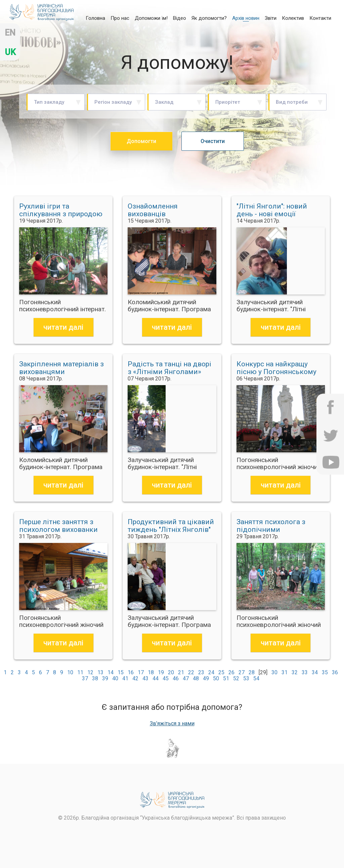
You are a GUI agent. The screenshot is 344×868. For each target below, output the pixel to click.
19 (161, 672)
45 (166, 678)
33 (305, 672)
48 (196, 678)
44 (156, 678)
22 (191, 672)
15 (121, 672)
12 (90, 672)
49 (206, 678)
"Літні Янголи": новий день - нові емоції (272, 210)
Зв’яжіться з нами (172, 724)
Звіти (271, 18)
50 (216, 678)
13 (100, 672)
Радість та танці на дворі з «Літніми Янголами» (169, 368)
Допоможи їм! (151, 18)
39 (105, 678)
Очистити (213, 141)
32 (295, 672)
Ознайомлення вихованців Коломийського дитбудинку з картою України (163, 210)
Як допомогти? (209, 18)
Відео (180, 18)
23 (201, 672)
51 (226, 678)
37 (85, 678)
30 (274, 672)
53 (246, 678)
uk (10, 52)
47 (186, 678)
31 (285, 672)
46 (176, 678)
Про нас (120, 18)
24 (211, 672)
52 (236, 678)
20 (171, 672)
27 (242, 672)
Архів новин (246, 18)
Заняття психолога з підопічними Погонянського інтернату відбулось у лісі (279, 526)
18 (151, 672)
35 (325, 672)
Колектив (293, 18)
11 (80, 672)
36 (335, 672)
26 (231, 672)
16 (131, 672)
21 (181, 672)
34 (315, 672)
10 (70, 672)
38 (95, 678)
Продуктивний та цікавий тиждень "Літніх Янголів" (171, 526)
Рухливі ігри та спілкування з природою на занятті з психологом (61, 210)
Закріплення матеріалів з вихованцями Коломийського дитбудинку (61, 368)
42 (135, 678)
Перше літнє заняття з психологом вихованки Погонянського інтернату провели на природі (61, 526)
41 (125, 678)
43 (145, 678)
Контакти (320, 18)
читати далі (63, 327)
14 (111, 672)
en (10, 33)
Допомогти (141, 141)
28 (252, 672)
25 (221, 672)
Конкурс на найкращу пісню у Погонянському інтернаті (276, 368)
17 (141, 672)
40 (115, 678)
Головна (95, 18)
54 (256, 678)
